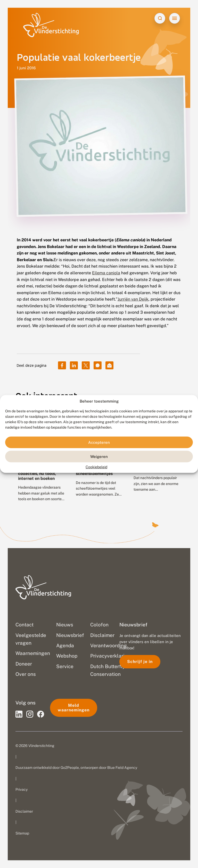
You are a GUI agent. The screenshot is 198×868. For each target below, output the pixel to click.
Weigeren (99, 457)
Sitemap (22, 833)
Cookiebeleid (96, 467)
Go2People (70, 768)
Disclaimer (24, 811)
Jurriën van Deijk (133, 299)
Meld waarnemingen (74, 708)
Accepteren (99, 442)
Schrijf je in (140, 662)
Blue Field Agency (122, 768)
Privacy (22, 789)
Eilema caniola (106, 273)
